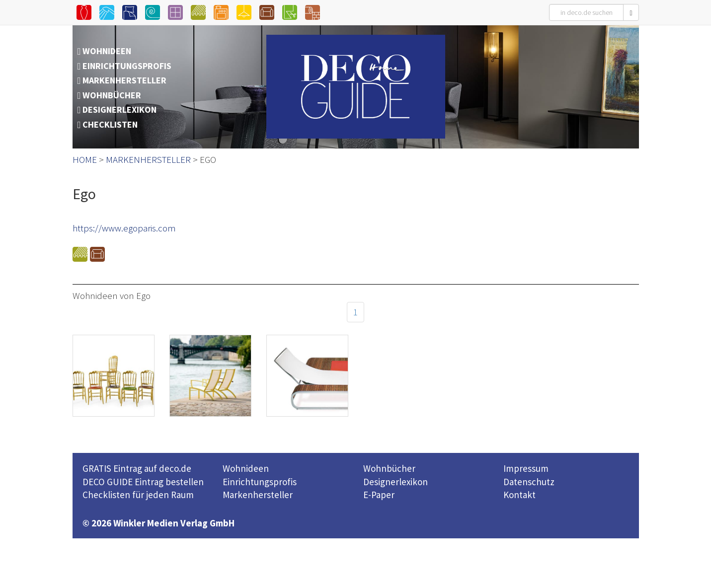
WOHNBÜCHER (112, 95)
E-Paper (379, 495)
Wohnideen (246, 468)
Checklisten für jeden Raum (138, 495)
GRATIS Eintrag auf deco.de (137, 468)
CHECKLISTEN (110, 124)
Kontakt (519, 495)
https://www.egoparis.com (124, 228)
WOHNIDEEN (107, 51)
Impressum (526, 468)
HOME (85, 159)
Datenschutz (529, 482)
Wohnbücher (389, 468)
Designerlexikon (395, 482)
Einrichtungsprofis (260, 482)
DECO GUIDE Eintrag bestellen (143, 482)
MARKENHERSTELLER (124, 80)
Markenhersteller (258, 495)
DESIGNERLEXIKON (119, 110)
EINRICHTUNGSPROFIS (127, 66)
